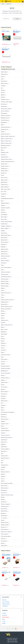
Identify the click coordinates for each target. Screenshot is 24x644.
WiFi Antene (4, 415)
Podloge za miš (4, 428)
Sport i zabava (4, 486)
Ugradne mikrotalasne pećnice (7, 161)
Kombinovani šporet (5, 134)
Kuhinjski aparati (4, 302)
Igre (2, 201)
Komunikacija (4, 490)
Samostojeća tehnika (5, 127)
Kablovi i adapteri (5, 228)
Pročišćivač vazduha (5, 355)
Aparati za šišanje (5, 286)
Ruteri (2, 408)
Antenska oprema (5, 523)
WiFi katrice (3, 417)
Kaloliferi (3, 210)
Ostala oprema (4, 74)
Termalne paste (4, 465)
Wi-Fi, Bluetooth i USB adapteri (7, 412)
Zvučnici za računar (5, 435)
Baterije (3, 497)
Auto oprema (4, 104)
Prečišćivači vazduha (5, 368)
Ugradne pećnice (5, 166)
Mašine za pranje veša (6, 141)
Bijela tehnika (4, 123)
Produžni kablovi (5, 242)
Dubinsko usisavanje (5, 256)
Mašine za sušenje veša (6, 143)
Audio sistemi (4, 81)
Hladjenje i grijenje (5, 203)
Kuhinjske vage (4, 320)
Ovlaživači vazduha (5, 366)
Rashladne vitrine (5, 152)
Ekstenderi (3, 396)
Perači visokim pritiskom (6, 267)
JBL (2, 88)
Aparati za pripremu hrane (6, 307)
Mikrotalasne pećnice (6, 145)
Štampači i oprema (5, 472)
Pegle (2, 265)
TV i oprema (4, 518)
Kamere (3, 543)
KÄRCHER (3, 247)
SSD (2, 460)
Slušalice (3, 421)
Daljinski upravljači (5, 525)
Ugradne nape (4, 164)
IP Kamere (3, 398)
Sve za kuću (4, 493)
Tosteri (3, 348)
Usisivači (3, 362)
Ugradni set (3, 173)
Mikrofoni (3, 95)
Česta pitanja (5, 606)
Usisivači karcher (5, 274)
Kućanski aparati (4, 279)
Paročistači (3, 263)
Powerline (3, 405)
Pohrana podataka (5, 449)
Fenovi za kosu (4, 178)
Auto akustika (4, 106)
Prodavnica (5, 615)
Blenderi (3, 311)
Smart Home (4, 502)
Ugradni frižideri (4, 171)
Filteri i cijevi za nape (5, 189)
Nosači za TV (4, 527)
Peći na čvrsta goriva (5, 373)
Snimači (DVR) (4, 546)
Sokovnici (3, 345)
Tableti (2, 481)
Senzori (3, 76)
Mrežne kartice (4, 401)
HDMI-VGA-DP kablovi (6, 235)
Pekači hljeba (4, 334)
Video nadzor (4, 541)
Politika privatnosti (6, 604)
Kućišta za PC (4, 442)
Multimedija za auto (5, 118)
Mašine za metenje (5, 261)
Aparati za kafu (4, 304)
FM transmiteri (4, 113)
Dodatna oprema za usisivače (7, 300)
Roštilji (2, 341)
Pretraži (17, 19)
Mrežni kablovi (4, 238)
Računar (3, 375)
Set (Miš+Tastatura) (5, 431)
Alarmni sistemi (4, 72)
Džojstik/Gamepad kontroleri (7, 199)
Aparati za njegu (4, 281)
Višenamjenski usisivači (6, 277)
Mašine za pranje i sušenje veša (8, 136)
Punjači (3, 385)
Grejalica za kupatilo (5, 208)
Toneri (2, 479)
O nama (4, 621)
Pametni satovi (4, 516)
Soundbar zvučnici (5, 100)
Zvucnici (3, 93)
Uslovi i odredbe (6, 602)
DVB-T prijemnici (5, 534)
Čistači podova (4, 251)
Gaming (3, 196)
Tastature (3, 433)
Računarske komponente (6, 437)
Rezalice (3, 339)
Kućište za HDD (4, 456)
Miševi (2, 426)
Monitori (3, 389)
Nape (2, 150)
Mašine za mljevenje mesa (7, 325)
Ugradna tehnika (5, 157)
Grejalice (3, 205)
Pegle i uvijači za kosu (6, 293)
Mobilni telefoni (4, 511)
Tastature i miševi (5, 424)
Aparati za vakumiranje (6, 309)
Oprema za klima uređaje (6, 222)
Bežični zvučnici (4, 83)
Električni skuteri (4, 488)
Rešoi (2, 336)
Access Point (4, 394)
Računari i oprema (5, 378)
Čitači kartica (4, 451)
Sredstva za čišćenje (5, 272)
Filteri (2, 357)
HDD (2, 454)
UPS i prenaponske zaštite (7, 483)
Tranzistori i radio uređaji (6, 102)
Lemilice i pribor (4, 185)
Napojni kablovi (4, 240)
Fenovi (2, 290)
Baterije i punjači (4, 249)
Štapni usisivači (4, 180)
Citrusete (3, 313)
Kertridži (3, 474)
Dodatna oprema (5, 506)
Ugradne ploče (4, 168)
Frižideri (3, 132)
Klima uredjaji (4, 217)
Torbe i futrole (4, 387)
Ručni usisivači (4, 359)
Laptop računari (4, 382)
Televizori (4, 30)
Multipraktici (4, 332)
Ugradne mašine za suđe (6, 159)
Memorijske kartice (5, 458)
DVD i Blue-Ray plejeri (6, 536)
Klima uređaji (15, 30)
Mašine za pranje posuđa (6, 139)
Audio (2, 79)
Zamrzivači (3, 155)
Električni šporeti (4, 129)
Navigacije (3, 513)
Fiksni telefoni (4, 509)
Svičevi (3, 410)
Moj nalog (4, 600)
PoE (2, 403)
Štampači (3, 476)
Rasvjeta (3, 500)
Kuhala (2, 318)
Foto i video (4, 192)
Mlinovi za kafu (4, 329)
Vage (2, 297)
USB (2, 463)
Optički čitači (4, 447)
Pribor (2, 270)
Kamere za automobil (5, 116)
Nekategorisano (4, 371)
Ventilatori (3, 467)
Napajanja (3, 444)
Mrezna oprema (4, 392)
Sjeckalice (3, 343)
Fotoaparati (3, 194)
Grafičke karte (4, 440)
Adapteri (3, 231)
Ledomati (3, 323)
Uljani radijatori (4, 215)
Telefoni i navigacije (5, 504)
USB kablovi (4, 244)
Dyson (2, 175)
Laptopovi (3, 380)
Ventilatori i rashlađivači (6, 226)
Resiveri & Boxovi (5, 529)
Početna (3, 4)
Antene (3, 520)
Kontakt (4, 623)
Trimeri (2, 295)
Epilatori (3, 288)
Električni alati (4, 182)
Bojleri (2, 125)
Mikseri (3, 327)
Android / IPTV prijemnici (6, 532)
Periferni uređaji (4, 419)
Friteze (3, 316)
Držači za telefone (5, 111)
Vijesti (3, 619)
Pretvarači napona (5, 120)
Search (17, 1)
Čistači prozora (4, 254)
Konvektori (3, 212)
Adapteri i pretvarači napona (7, 495)
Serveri (3, 470)
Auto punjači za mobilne (6, 109)
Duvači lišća (4, 258)
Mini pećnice (4, 148)
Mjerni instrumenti (5, 187)
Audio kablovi (4, 233)
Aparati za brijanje (5, 284)
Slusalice (3, 90)
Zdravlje (3, 364)
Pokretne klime (4, 224)
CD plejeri (3, 86)
